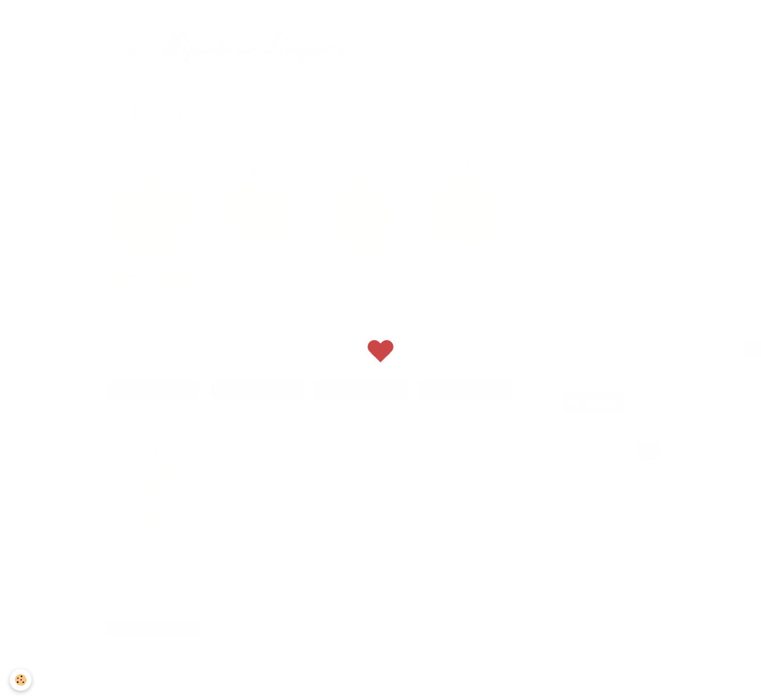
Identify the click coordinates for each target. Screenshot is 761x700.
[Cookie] (21, 680)
